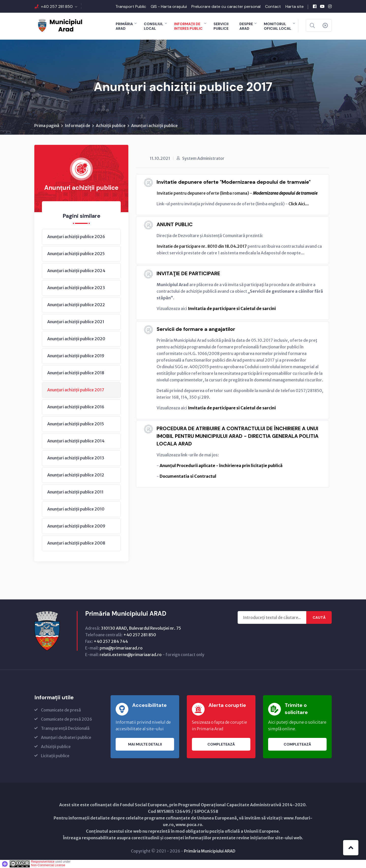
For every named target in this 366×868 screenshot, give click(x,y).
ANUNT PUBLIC (175, 225)
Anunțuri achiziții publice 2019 (76, 356)
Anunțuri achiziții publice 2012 (76, 475)
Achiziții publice (111, 126)
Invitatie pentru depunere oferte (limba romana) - (237, 193)
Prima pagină (47, 126)
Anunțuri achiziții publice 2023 (76, 288)
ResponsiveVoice (43, 862)
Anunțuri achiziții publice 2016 (76, 407)
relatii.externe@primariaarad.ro (131, 655)
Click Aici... (299, 204)
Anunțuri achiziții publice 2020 (76, 339)
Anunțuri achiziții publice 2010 (76, 509)
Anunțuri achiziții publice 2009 (76, 526)
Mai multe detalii (145, 745)
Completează (221, 745)
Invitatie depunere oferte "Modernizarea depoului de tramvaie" (234, 182)
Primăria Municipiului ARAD (210, 851)
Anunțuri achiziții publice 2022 (76, 305)
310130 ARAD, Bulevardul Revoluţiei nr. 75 (141, 628)
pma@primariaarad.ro (121, 648)
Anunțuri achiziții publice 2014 (76, 441)
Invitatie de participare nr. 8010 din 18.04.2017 (202, 246)
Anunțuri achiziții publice (154, 126)
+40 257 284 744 (111, 642)
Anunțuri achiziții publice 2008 (76, 543)
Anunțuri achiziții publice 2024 (76, 271)
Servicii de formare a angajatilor (196, 329)
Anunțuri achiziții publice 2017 (76, 390)
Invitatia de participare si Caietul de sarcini (232, 309)
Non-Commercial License (48, 865)
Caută (319, 618)
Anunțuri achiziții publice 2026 (76, 237)
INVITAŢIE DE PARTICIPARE (188, 274)
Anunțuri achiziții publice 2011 (75, 492)
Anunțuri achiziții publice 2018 (76, 373)
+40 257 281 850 (57, 6)
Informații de (78, 126)
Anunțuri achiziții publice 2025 (76, 254)
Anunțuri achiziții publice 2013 (76, 458)
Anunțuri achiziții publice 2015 (76, 424)
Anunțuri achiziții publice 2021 (76, 322)
